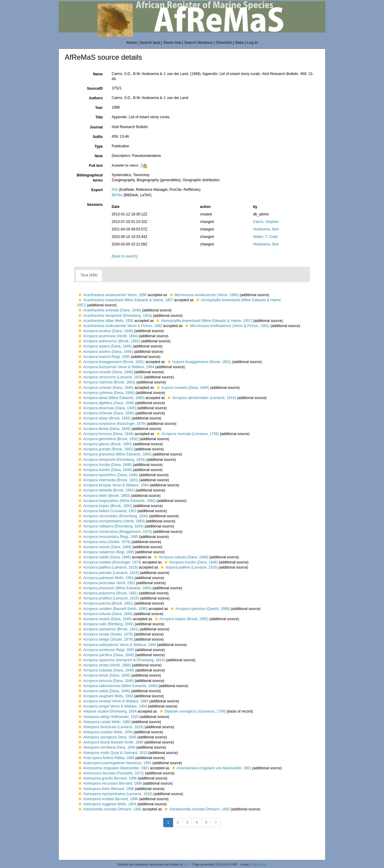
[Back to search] (124, 256)
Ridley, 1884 (106, 758)
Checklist (224, 43)
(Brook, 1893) (108, 341)
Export (97, 190)
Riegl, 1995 (103, 357)
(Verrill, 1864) (107, 336)
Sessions (95, 205)
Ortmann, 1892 (109, 809)
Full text (96, 166)
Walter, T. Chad (265, 237)
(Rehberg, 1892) (105, 624)
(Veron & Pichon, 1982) (226, 326)
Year (99, 108)
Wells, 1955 (105, 321)
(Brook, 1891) (111, 362)
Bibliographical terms (90, 178)
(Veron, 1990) (204, 295)
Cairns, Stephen (266, 222)
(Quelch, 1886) (199, 609)
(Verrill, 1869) (111, 521)
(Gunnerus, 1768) (192, 711)
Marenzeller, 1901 (113, 768)
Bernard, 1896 (107, 778)
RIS (115, 190)
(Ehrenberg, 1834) (114, 316)
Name (98, 74)
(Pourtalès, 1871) (110, 773)
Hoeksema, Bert (266, 229)
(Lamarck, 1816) (110, 377)
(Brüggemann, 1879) (114, 532)
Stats (239, 43)
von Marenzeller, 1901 (211, 768)
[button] (80, 295)
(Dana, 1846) (109, 310)
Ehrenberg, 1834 (107, 711)
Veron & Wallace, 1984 (115, 367)
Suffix (98, 137)
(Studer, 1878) (105, 634)
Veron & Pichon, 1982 (120, 326)
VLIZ (187, 865)
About (132, 43)
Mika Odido (259, 865)
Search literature (198, 43)
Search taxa (150, 43)
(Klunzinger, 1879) (111, 424)
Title (99, 117)
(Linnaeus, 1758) (187, 434)
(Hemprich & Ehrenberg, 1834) (121, 660)
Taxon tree (172, 43)
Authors (96, 98)
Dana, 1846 (106, 737)
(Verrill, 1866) (104, 665)
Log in (252, 43)
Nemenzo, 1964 (114, 763)
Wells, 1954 (105, 578)
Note (99, 156)
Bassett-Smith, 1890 (110, 742)
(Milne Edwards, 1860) (111, 398)
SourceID (95, 89)
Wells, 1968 (104, 722)
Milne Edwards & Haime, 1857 (125, 300)
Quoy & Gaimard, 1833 (112, 753)
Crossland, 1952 (106, 511)
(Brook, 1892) (104, 418)
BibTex (117, 195)
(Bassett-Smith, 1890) (112, 609)
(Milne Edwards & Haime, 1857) (203, 321)
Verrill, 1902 (106, 583)
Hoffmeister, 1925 (108, 717)
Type (99, 146)
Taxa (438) (89, 275)
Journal (96, 127)
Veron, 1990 (112, 295)
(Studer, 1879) (104, 542)
